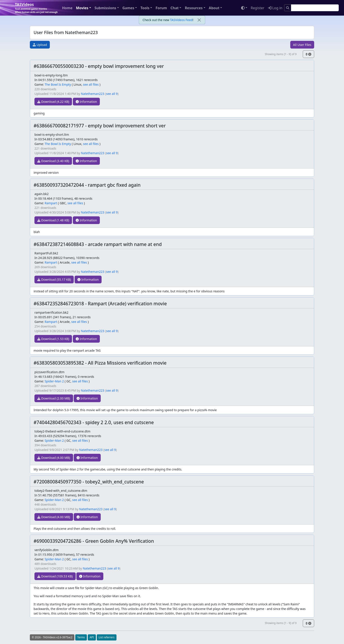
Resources (194, 8)
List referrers (107, 637)
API (92, 637)
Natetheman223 (93, 94)
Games (128, 8)
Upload (40, 45)
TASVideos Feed (181, 20)
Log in (275, 8)
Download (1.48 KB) (53, 220)
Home (67, 8)
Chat (175, 8)
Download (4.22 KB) (53, 102)
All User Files (302, 45)
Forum (161, 8)
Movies (82, 8)
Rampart (51, 203)
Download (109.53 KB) (55, 576)
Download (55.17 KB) (54, 279)
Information (86, 102)
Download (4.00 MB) (54, 458)
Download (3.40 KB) (53, 161)
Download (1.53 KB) (53, 339)
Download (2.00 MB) (54, 398)
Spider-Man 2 (54, 381)
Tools (145, 8)
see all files (91, 84)
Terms (81, 637)
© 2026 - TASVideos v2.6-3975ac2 (52, 637)
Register (258, 8)
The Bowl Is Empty (58, 84)
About (214, 8)
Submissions (105, 8)
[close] (199, 20)
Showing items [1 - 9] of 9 (281, 54)
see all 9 (112, 94)
